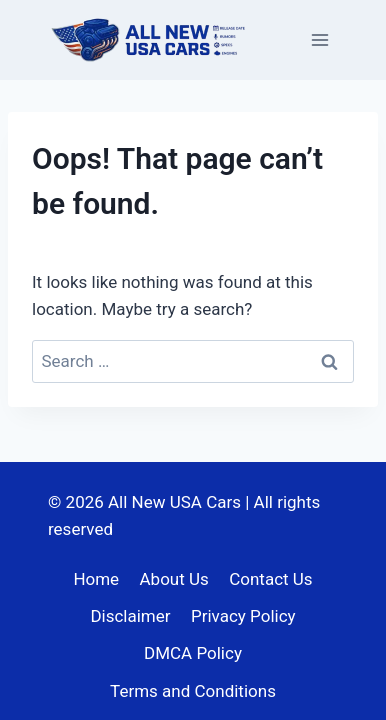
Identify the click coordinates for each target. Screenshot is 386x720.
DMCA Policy (193, 653)
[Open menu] (319, 39)
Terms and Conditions (193, 691)
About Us (174, 579)
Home (96, 579)
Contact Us (270, 579)
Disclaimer (130, 616)
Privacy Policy (243, 616)
